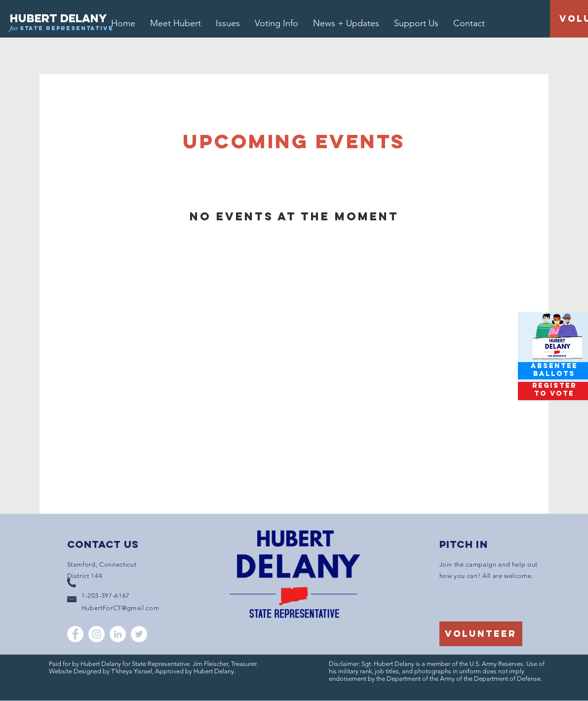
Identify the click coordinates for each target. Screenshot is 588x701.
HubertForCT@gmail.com (120, 608)
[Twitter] (139, 634)
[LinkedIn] (118, 634)
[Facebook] (75, 634)
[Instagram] (97, 634)
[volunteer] (481, 634)
